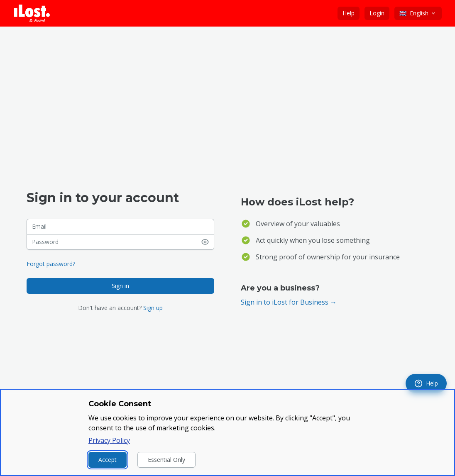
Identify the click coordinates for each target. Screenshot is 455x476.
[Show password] (208, 242)
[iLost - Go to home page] (32, 13)
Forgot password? (51, 264)
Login (377, 13)
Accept (108, 460)
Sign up (153, 308)
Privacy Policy (109, 440)
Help (349, 13)
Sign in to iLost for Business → (289, 302)
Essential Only (166, 460)
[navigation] (426, 383)
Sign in (120, 286)
